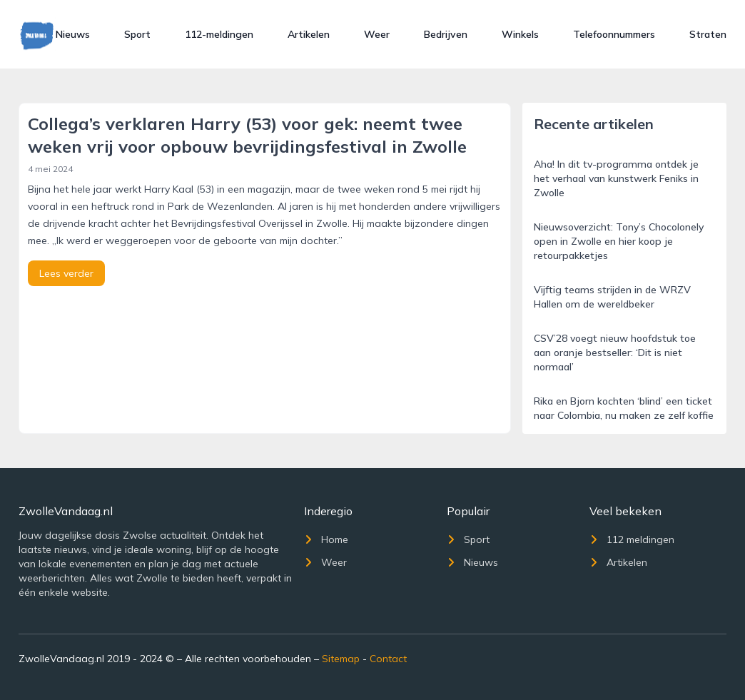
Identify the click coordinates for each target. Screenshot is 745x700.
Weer (377, 34)
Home (326, 539)
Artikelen (309, 34)
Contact (388, 659)
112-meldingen (219, 34)
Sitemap (341, 659)
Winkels (520, 34)
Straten (708, 34)
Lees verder (66, 273)
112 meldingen (632, 539)
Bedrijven (446, 34)
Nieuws (73, 34)
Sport (137, 34)
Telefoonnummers (614, 34)
